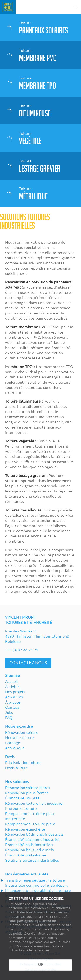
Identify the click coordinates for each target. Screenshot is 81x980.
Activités (13, 687)
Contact (12, 708)
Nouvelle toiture (20, 738)
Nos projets (15, 692)
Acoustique (15, 748)
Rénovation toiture (22, 733)
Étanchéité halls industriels (29, 845)
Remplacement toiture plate (30, 824)
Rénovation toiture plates (28, 788)
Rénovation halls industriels (29, 850)
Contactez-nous (28, 663)
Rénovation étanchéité (25, 830)
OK (41, 965)
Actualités (14, 697)
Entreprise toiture (21, 809)
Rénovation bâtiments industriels (34, 835)
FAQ (9, 718)
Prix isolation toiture (23, 763)
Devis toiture (17, 768)
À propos (13, 703)
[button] (75, 7)
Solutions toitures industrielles (32, 861)
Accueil (12, 682)
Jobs (9, 713)
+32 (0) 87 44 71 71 (22, 651)
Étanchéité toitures (22, 799)
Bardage (13, 743)
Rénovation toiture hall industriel (34, 804)
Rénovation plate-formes (27, 793)
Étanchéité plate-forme (26, 856)
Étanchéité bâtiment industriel (32, 840)
